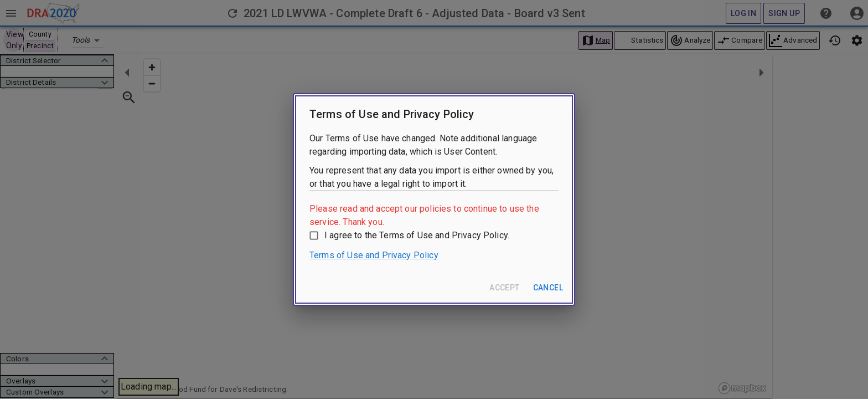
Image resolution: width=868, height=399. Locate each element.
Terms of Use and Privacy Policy (374, 255)
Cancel (548, 288)
